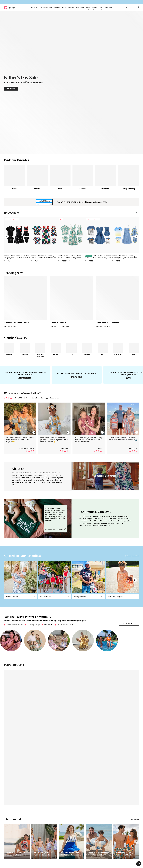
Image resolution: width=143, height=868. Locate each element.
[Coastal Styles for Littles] (26, 210)
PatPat (18, 865)
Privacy (11, 862)
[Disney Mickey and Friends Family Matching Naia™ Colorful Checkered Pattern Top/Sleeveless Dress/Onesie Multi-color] (44, 147)
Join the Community (129, 536)
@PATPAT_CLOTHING (132, 467)
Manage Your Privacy (35, 848)
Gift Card (7, 830)
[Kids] (60, 88)
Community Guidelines (30, 862)
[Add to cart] (34, 508)
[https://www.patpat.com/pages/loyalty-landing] (71, 604)
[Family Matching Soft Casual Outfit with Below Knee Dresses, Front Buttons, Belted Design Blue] (99, 147)
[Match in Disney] (71, 210)
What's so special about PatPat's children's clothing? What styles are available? (71, 796)
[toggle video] (105, 388)
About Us (80, 822)
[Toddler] (37, 88)
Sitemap (70, 862)
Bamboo (7, 833)
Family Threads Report (84, 830)
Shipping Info (32, 826)
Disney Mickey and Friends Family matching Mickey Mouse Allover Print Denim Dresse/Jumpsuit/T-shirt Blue (125, 170)
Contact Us (32, 845)
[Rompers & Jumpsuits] (40, 260)
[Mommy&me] (118, 260)
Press (54, 848)
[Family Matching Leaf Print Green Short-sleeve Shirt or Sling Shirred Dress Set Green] (71, 147)
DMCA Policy (18, 862)
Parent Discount (57, 833)
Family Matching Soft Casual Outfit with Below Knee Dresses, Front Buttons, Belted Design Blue (98, 170)
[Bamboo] (83, 88)
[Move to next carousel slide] (139, 39)
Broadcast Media (82, 826)
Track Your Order (33, 822)
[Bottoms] (86, 260)
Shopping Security (34, 837)
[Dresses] (55, 260)
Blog (54, 845)
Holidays (7, 826)
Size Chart (80, 841)
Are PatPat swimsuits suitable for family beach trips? (71, 785)
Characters (7, 841)
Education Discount (59, 837)
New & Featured (9, 822)
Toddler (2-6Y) (8, 848)
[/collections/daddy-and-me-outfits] (71, 39)
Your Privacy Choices (60, 862)
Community (81, 837)
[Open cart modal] (138, 8)
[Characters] (106, 88)
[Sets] (102, 260)
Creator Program (58, 830)
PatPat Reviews (33, 856)
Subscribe (132, 829)
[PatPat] (10, 8)
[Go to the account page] (133, 8)
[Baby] (14, 88)
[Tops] (71, 260)
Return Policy (32, 833)
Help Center (32, 841)
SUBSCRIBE (126, 737)
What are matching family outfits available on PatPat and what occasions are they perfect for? (71, 790)
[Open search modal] (127, 8)
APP (75, 862)
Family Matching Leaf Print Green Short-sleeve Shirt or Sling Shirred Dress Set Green (69, 170)
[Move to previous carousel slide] (4, 39)
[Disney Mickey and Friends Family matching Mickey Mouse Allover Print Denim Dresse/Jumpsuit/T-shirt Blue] (126, 147)
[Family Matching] (129, 88)
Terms (6, 862)
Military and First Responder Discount (64, 841)
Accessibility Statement (45, 862)
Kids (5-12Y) (8, 852)
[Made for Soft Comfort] (117, 210)
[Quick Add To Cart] (34, 344)
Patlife (54, 852)
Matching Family (9, 837)
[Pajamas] (9, 260)
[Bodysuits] (24, 260)
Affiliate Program (58, 822)
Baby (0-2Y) (8, 845)
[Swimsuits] (134, 260)
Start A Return (32, 830)
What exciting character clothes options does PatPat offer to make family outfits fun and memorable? (71, 802)
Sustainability (81, 833)
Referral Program (58, 826)
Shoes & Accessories (10, 856)
